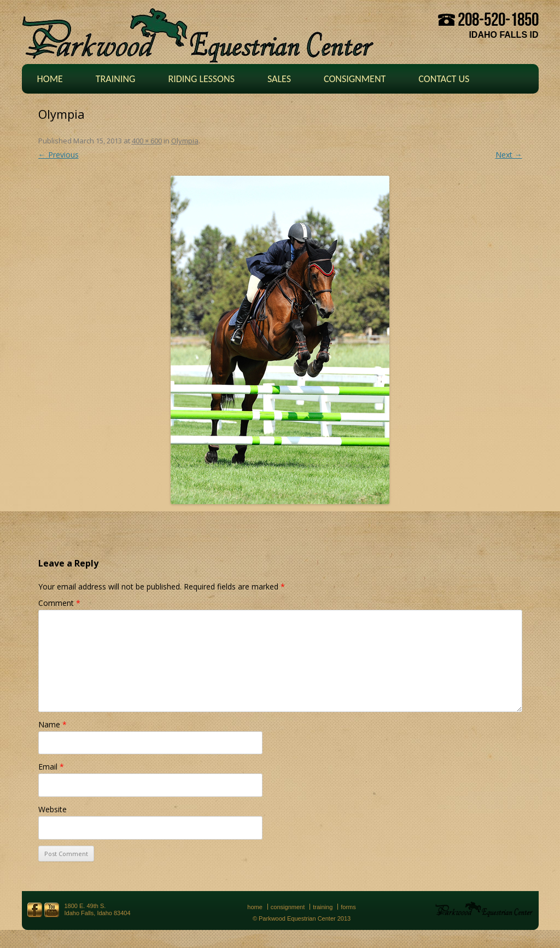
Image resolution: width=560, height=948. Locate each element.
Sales (279, 79)
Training (116, 79)
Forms (348, 907)
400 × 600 (147, 141)
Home (50, 79)
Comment (59, 603)
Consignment (355, 79)
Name (52, 724)
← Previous (59, 155)
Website (52, 809)
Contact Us (444, 79)
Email (51, 767)
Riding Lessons (201, 79)
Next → (509, 155)
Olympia (185, 141)
